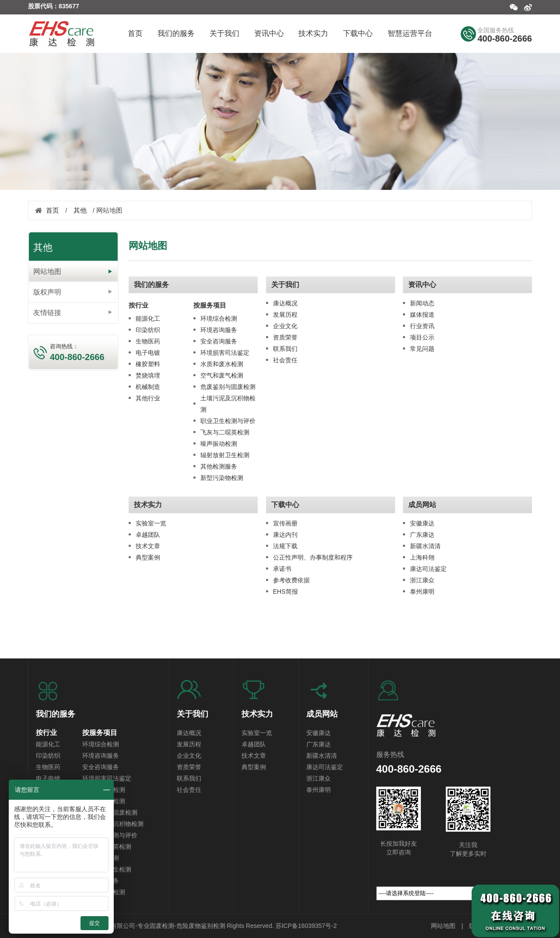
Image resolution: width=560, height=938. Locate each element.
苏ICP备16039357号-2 (306, 926)
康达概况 (285, 303)
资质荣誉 (285, 337)
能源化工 (148, 318)
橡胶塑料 (148, 364)
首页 (52, 210)
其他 (80, 210)
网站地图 (47, 271)
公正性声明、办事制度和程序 (313, 557)
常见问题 (422, 349)
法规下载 (285, 546)
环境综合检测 (219, 318)
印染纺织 (148, 330)
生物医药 (148, 341)
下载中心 (285, 505)
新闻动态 (422, 303)
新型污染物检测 (222, 478)
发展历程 (285, 315)
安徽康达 (422, 523)
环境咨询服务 (219, 330)
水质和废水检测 (222, 364)
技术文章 (148, 546)
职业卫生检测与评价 (228, 421)
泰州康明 (422, 591)
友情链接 (47, 313)
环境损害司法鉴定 (225, 353)
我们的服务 (151, 285)
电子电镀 (148, 353)
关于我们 (285, 285)
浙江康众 (422, 580)
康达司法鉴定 (428, 569)
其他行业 (148, 398)
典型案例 (148, 557)
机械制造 (148, 387)
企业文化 (285, 326)
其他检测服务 (219, 466)
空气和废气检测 (222, 375)
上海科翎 (422, 557)
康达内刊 (285, 535)
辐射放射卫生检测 (225, 455)
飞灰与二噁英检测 (225, 432)
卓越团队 (148, 535)
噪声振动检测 (219, 444)
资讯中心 (422, 285)
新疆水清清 (425, 546)
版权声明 (47, 292)
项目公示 (422, 337)
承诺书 (282, 569)
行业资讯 (422, 326)
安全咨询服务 (219, 341)
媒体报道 (422, 315)
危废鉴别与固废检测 (228, 387)
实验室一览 (151, 523)
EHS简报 (285, 591)
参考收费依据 (291, 580)
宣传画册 (285, 523)
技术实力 (148, 505)
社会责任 (285, 360)
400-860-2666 (505, 38)
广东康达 (422, 535)
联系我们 (285, 349)
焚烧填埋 (148, 375)
